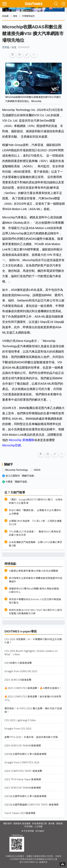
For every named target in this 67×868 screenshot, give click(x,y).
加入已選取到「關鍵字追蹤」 (21, 476)
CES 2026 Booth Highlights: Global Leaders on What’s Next (31, 653)
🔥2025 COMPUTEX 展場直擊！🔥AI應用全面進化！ (33, 688)
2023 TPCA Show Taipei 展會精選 (23, 779)
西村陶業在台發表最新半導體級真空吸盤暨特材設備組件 (36, 580)
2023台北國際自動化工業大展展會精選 (25, 796)
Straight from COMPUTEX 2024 (22, 762)
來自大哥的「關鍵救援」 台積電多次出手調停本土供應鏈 (35, 512)
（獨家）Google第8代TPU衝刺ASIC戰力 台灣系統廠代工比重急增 (36, 501)
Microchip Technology (17, 470)
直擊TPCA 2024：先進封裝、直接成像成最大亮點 (31, 737)
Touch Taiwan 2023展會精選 (20, 813)
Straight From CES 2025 (18, 729)
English (41, 831)
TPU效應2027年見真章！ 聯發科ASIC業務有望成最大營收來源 (35, 533)
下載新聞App (17, 835)
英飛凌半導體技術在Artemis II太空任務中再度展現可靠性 (35, 601)
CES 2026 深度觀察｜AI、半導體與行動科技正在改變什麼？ (33, 641)
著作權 (51, 823)
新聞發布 (18, 823)
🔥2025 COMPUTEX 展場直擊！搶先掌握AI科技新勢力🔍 (33, 698)
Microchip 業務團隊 (22, 440)
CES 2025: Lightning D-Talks (20, 720)
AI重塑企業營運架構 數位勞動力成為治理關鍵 (33, 571)
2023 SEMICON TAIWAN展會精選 (23, 788)
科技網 (5, 16)
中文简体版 (29, 831)
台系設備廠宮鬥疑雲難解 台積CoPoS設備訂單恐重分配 (35, 544)
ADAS (37, 470)
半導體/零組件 (28, 16)
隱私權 (59, 823)
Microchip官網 (11, 445)
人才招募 (38, 826)
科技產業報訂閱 (39, 823)
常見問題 (29, 826)
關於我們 (8, 823)
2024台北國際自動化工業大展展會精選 (25, 754)
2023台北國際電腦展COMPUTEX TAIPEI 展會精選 (32, 805)
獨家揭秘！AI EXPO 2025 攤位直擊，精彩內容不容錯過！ (33, 710)
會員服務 (26, 823)
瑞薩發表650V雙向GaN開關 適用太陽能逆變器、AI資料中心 (35, 590)
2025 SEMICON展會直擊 (18, 680)
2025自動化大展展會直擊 (18, 663)
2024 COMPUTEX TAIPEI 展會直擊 (23, 771)
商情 (15, 16)
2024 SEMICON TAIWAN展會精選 (23, 745)
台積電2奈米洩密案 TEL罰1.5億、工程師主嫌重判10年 (35, 523)
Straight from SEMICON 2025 (21, 671)
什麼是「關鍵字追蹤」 (17, 482)
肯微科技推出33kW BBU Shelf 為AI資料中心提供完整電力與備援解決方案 (35, 612)
